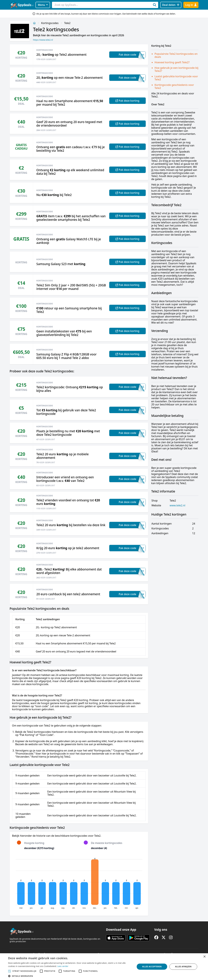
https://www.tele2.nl (43, 40)
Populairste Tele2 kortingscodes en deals (176, 55)
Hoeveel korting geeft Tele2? (172, 62)
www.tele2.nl (177, 505)
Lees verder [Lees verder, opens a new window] (63, 966)
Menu (43, 5)
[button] (70, 976)
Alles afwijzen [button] (183, 967)
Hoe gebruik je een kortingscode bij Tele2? (177, 69)
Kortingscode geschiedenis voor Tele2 (174, 86)
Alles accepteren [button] (152, 967)
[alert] (104, 967)
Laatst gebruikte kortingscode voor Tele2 (176, 78)
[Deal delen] (171, 5)
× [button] (204, 957)
